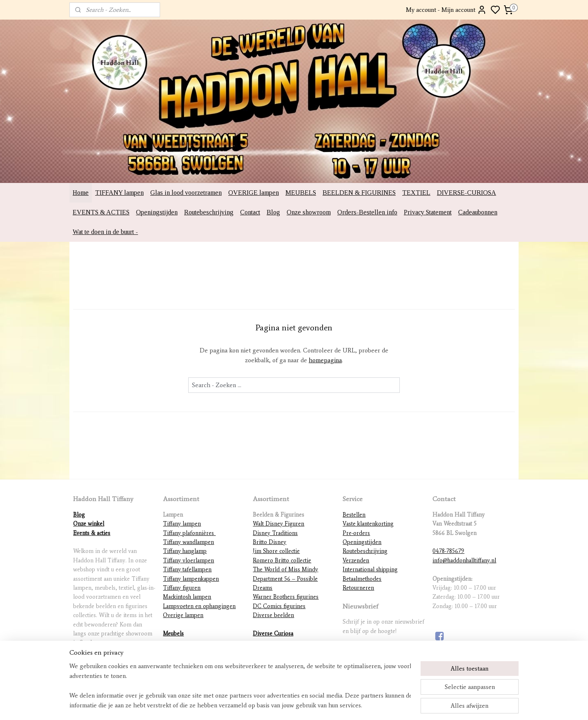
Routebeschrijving (209, 212)
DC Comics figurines (279, 606)
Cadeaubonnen (478, 212)
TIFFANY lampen (119, 193)
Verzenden (356, 561)
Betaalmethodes (362, 579)
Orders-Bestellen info (367, 212)
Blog (273, 212)
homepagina (325, 360)
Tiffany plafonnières (189, 533)
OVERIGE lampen (254, 193)
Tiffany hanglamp (185, 551)
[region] (240, 686)
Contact (250, 212)
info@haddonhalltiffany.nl (464, 561)
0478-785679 (448, 551)
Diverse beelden (273, 615)
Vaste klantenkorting (368, 524)
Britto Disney (269, 542)
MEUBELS (301, 193)
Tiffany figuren (182, 588)
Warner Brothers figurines (286, 597)
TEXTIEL (416, 193)
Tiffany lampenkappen (191, 579)
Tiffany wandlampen (188, 542)
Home (81, 193)
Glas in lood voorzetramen (186, 193)
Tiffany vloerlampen (188, 561)
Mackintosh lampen (187, 597)
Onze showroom (309, 212)
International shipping (370, 570)
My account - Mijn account (446, 10)
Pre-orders (356, 533)
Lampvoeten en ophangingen (199, 606)
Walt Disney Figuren (278, 524)
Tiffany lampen (182, 524)
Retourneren (358, 588)
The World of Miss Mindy (285, 570)
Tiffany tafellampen (187, 570)
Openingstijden (157, 212)
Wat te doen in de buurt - (105, 232)
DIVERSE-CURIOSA (467, 193)
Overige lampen (183, 615)
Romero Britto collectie (282, 561)
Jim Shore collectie (276, 551)
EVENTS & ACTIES (101, 212)
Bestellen (354, 515)
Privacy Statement (428, 212)
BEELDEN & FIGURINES (359, 193)
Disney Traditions (275, 533)
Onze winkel (89, 524)
